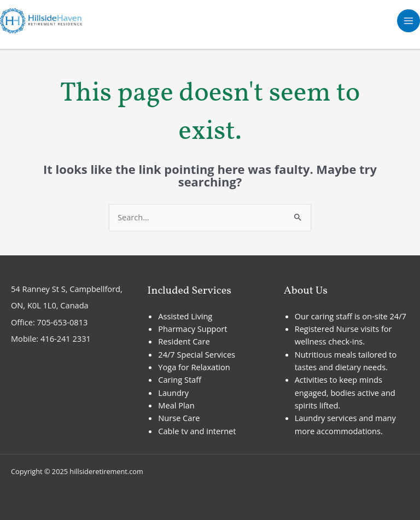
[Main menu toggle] (409, 21)
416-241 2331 (66, 338)
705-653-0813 (63, 322)
